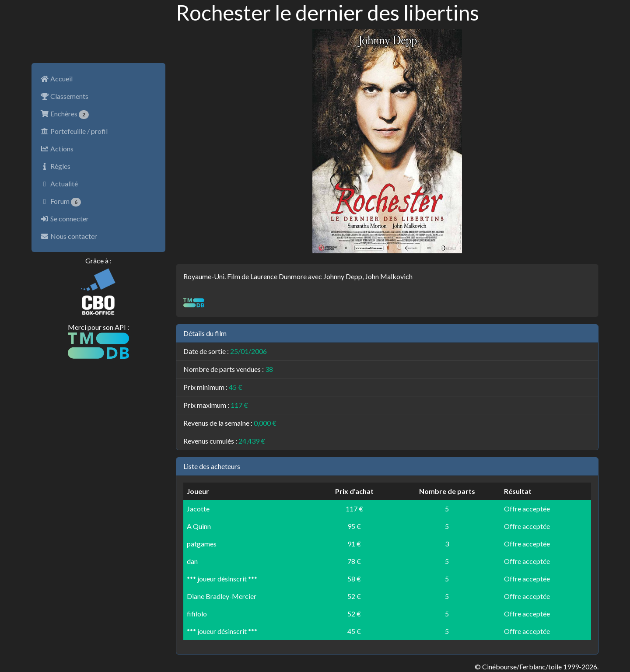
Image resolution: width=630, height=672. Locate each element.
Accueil (56, 79)
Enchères (65, 114)
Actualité (59, 184)
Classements (64, 96)
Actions (57, 149)
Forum (61, 202)
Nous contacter (69, 236)
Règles (55, 166)
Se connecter (65, 219)
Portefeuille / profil (74, 131)
